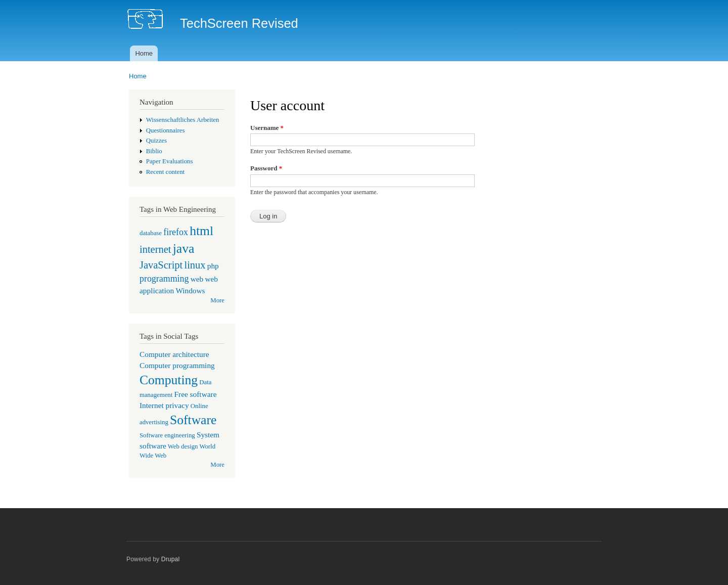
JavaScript (161, 265)
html (201, 231)
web (197, 279)
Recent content (165, 172)
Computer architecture (174, 354)
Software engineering (167, 435)
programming (164, 279)
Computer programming (177, 365)
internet (155, 249)
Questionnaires (166, 130)
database (151, 233)
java (184, 249)
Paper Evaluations (170, 161)
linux (195, 265)
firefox (176, 232)
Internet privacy (164, 405)
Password (266, 168)
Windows (190, 290)
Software (193, 420)
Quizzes (156, 141)
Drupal (171, 559)
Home (144, 53)
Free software (196, 394)
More (217, 300)
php (213, 266)
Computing (169, 380)
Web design (183, 446)
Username (267, 128)
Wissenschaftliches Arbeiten (183, 120)
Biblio (154, 151)
